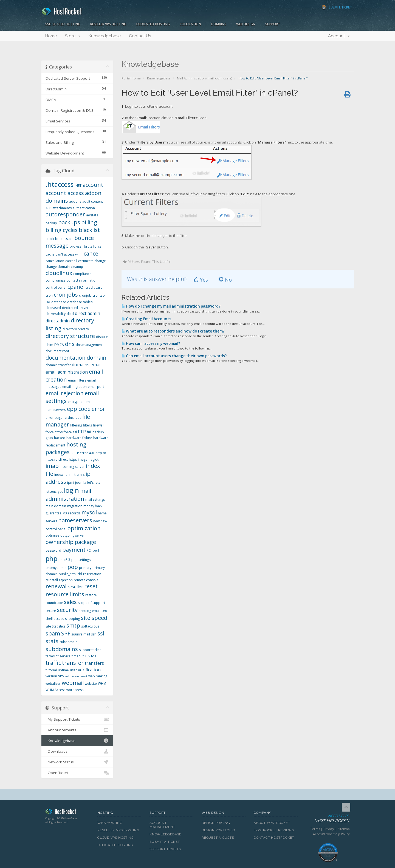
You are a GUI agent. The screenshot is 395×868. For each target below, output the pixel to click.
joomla (81, 482)
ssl (101, 633)
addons (75, 201)
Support (273, 24)
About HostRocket (272, 823)
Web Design (246, 24)
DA (48, 302)
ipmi (71, 482)
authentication (84, 208)
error (98, 409)
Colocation (190, 24)
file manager (68, 421)
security (67, 610)
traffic (53, 663)
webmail (73, 683)
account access (65, 193)
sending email (90, 611)
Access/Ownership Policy (331, 834)
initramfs (78, 475)
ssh (94, 634)
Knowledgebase (105, 36)
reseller (75, 587)
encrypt (74, 402)
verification (89, 670)
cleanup (77, 267)
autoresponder (65, 214)
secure (51, 611)
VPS (61, 676)
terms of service (58, 656)
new (96, 521)
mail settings (95, 499)
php (51, 558)
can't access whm (69, 254)
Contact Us (140, 36)
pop (73, 567)
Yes (201, 280)
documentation (66, 358)
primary (85, 568)
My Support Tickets (77, 719)
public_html (68, 574)
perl (96, 550)
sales (70, 602)
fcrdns (69, 418)
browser (76, 246)
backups (69, 222)
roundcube (54, 603)
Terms (315, 829)
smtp (73, 625)
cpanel (76, 287)
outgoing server (73, 535)
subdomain (68, 642)
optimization (84, 528)
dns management (89, 345)
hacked (60, 438)
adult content (93, 201)
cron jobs (66, 295)
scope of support (91, 603)
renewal (56, 586)
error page (54, 418)
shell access (55, 619)
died (70, 314)
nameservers (75, 520)
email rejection (65, 393)
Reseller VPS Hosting (108, 24)
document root (57, 351)
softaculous (90, 626)
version (51, 676)
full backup (95, 432)
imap (52, 466)
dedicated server (75, 308)
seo (104, 611)
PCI (89, 550)
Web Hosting (110, 823)
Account (339, 36)
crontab (99, 295)
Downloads (77, 751)
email (96, 365)
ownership (60, 542)
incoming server (72, 467)
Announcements (77, 730)
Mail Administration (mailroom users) (204, 78)
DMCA (59, 345)
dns (70, 344)
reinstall (52, 580)
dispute (102, 337)
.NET (78, 186)
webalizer (53, 684)
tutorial (51, 670)
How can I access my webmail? (151, 343)
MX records (71, 513)
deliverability (56, 314)
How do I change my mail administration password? (171, 306)
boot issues (64, 239)
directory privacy (76, 329)
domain (97, 358)
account (93, 185)
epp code (79, 409)
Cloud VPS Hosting (116, 838)
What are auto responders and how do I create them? (173, 331)
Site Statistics (55, 626)
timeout (78, 656)
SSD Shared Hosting (63, 24)
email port (96, 387)
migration (75, 506)
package (85, 542)
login (71, 490)
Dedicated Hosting (153, 24)
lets (97, 482)
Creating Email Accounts (146, 319)
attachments (62, 208)
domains (81, 365)
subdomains (62, 649)
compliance (82, 274)
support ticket (90, 650)
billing (89, 222)
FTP (82, 432)
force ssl (70, 432)
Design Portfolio (218, 830)
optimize (52, 535)
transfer (73, 663)
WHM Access (55, 690)
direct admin (88, 313)
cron (49, 295)
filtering (76, 425)
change (100, 261)
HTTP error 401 (83, 453)
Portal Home (131, 78)
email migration (74, 387)
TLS (87, 656)
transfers (94, 663)
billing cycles (62, 230)
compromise (56, 280)
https (73, 459)
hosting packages (66, 448)
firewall (99, 425)
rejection (66, 580)
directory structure (70, 336)
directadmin (58, 321)
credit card (94, 287)
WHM (102, 684)
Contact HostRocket (274, 838)
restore (91, 595)
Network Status (77, 762)
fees (78, 418)
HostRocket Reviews (274, 830)
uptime (63, 670)
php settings (81, 560)
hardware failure (79, 438)
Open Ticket (77, 773)
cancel (92, 253)
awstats (92, 215)
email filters (77, 380)
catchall (71, 261)
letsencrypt (54, 492)
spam (53, 633)
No (225, 280)
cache (50, 254)
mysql (89, 512)
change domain (58, 267)
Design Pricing (216, 823)
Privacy (329, 829)
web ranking (98, 676)
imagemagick (88, 459)
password (53, 550)
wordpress (75, 690)
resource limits (65, 594)
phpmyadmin (56, 568)
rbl (80, 574)
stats (52, 641)
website (91, 684)
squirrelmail (81, 634)
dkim (49, 345)
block (50, 239)
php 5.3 (64, 560)
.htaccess (60, 184)
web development (76, 676)
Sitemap (344, 829)
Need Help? (327, 819)
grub (49, 438)
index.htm (62, 475)
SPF (66, 633)
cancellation (55, 261)
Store (73, 36)
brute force (93, 246)
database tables (80, 302)
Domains (219, 24)
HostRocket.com (67, 812)
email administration (67, 372)
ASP (48, 208)
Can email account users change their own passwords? (174, 356)
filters (88, 425)
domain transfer (58, 365)
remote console (86, 580)
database (59, 302)
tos (94, 656)
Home (51, 36)
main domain (56, 506)
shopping (72, 619)
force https (54, 432)
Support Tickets (165, 849)
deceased (53, 308)
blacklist (89, 230)
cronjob (85, 295)
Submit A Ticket (165, 842)
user (73, 670)
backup (51, 223)
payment (74, 550)
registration (92, 574)
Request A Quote (218, 838)
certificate (86, 261)
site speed (94, 618)
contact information (82, 280)
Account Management (162, 825)
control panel (56, 287)
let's (90, 482)
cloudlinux (59, 273)
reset (91, 586)
